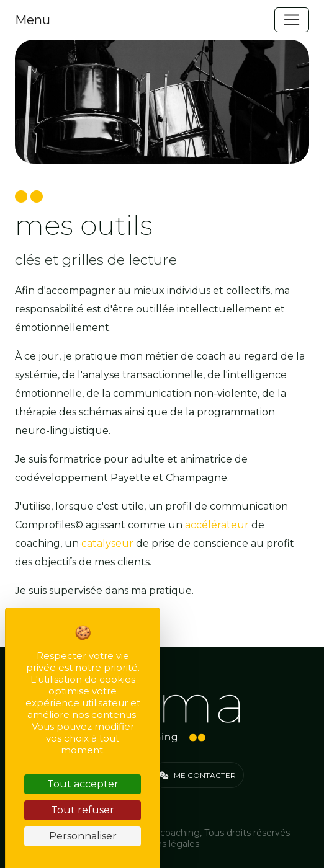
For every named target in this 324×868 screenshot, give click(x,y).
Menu (33, 20)
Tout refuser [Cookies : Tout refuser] (83, 810)
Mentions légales (162, 844)
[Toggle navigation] (292, 20)
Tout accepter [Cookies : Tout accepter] (83, 784)
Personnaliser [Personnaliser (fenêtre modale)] (83, 836)
